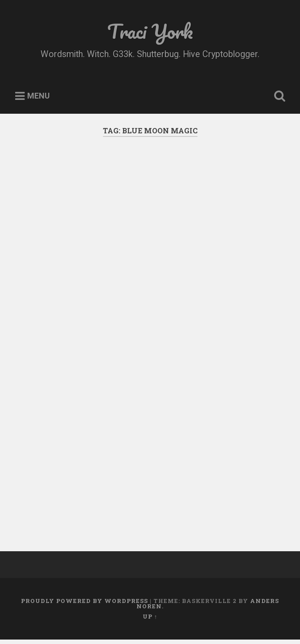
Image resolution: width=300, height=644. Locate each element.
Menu (39, 96)
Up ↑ (150, 616)
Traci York (150, 31)
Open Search (278, 96)
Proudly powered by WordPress (84, 601)
